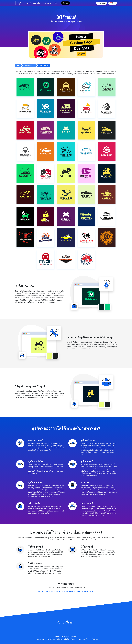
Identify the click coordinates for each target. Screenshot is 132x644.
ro (90, 591)
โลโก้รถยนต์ (44, 65)
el (59, 591)
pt (62, 591)
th (112, 3)
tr (52, 591)
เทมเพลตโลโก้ (29, 65)
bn (87, 591)
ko (79, 591)
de (44, 591)
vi (74, 591)
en (39, 591)
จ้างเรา (65, 3)
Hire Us (81, 54)
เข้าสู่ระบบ (101, 3)
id (72, 591)
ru (49, 591)
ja (65, 591)
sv (93, 591)
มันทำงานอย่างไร (34, 3)
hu (82, 591)
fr (42, 591)
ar (85, 591)
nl (57, 591)
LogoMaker (64, 637)
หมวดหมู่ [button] (46, 3)
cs (70, 591)
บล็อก (56, 3)
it (54, 591)
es (47, 591)
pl (67, 591)
